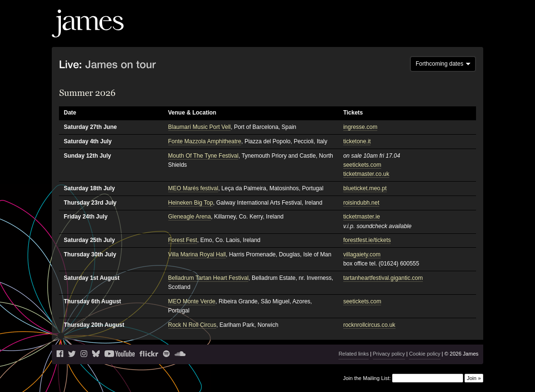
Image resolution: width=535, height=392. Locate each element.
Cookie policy (425, 354)
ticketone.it (357, 141)
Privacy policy (389, 354)
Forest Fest (183, 240)
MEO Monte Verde (192, 301)
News (319, 31)
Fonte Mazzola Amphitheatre (205, 141)
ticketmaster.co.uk (366, 174)
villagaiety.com (362, 254)
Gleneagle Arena (190, 217)
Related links (354, 354)
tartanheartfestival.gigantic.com (383, 278)
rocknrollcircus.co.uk (369, 325)
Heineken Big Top (191, 203)
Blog (360, 31)
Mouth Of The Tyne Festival (204, 156)
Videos (410, 31)
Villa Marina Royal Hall (197, 254)
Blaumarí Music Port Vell (200, 127)
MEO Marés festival (193, 188)
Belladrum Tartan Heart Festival (209, 278)
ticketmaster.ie (362, 217)
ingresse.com (360, 127)
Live (341, 31)
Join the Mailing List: (367, 378)
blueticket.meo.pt (365, 188)
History (439, 31)
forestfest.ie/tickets (367, 240)
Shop (465, 31)
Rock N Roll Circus (192, 325)
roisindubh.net (361, 203)
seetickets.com (362, 165)
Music (383, 31)
